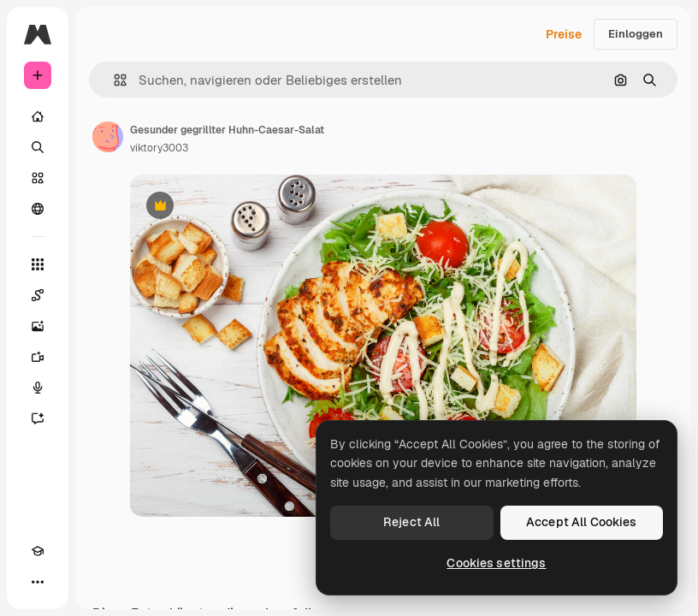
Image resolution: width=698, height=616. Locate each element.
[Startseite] (38, 116)
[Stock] (38, 178)
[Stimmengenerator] (38, 388)
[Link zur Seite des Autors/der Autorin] (108, 137)
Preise (564, 34)
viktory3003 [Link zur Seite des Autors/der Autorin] (159, 148)
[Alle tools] (38, 264)
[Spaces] (38, 295)
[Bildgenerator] (38, 326)
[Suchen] (38, 147)
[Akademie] (38, 551)
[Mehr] (38, 582)
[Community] (38, 209)
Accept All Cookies (582, 522)
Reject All (411, 522)
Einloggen (636, 34)
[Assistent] (38, 418)
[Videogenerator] (38, 357)
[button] (113, 80)
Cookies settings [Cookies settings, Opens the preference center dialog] (496, 563)
